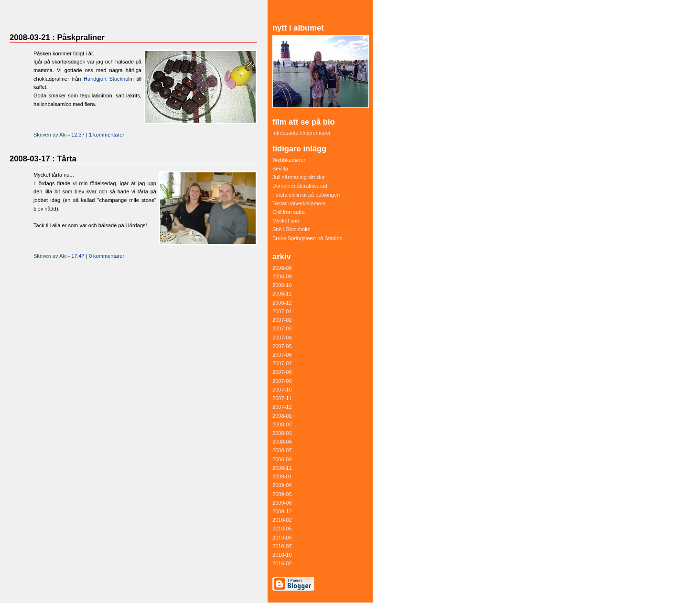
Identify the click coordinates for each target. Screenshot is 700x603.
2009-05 (282, 494)
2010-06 (282, 538)
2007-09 (282, 381)
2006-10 (282, 285)
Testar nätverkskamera (299, 203)
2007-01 (282, 311)
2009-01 (282, 476)
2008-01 (282, 416)
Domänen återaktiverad (300, 186)
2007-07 (282, 363)
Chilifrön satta (289, 212)
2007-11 (282, 398)
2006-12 (282, 303)
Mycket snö (286, 221)
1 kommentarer (107, 135)
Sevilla (280, 169)
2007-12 (282, 407)
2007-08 (282, 372)
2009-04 (282, 485)
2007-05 (282, 346)
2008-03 (282, 433)
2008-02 (282, 424)
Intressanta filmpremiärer (302, 133)
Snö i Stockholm (291, 229)
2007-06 (282, 355)
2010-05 (282, 529)
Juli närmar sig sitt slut (298, 177)
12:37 (78, 135)
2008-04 (282, 442)
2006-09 (282, 276)
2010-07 (282, 546)
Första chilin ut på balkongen (306, 195)
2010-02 (282, 520)
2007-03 (282, 328)
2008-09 (282, 459)
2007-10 (282, 390)
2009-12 (282, 511)
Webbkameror (289, 160)
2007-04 (282, 338)
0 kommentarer (107, 256)
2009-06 (282, 503)
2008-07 (282, 450)
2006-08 (282, 268)
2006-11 (282, 294)
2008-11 (282, 468)
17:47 (78, 256)
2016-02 (282, 563)
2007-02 (282, 320)
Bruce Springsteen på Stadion (307, 238)
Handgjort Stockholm (109, 79)
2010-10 (282, 555)
